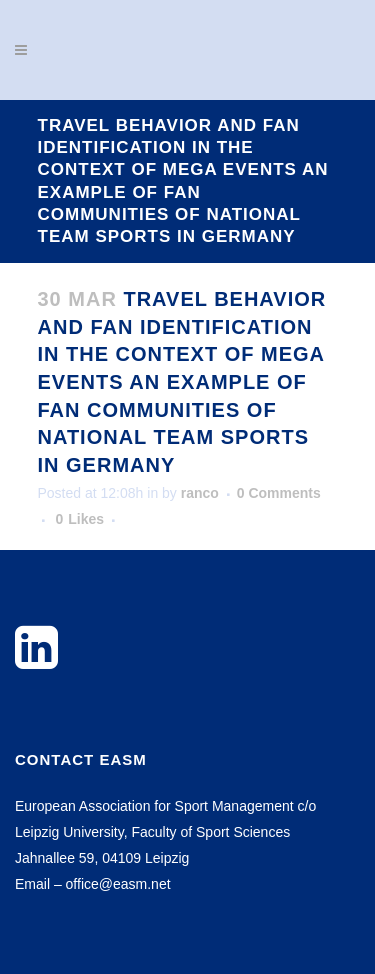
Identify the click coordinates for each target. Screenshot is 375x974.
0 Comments (279, 493)
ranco (200, 493)
